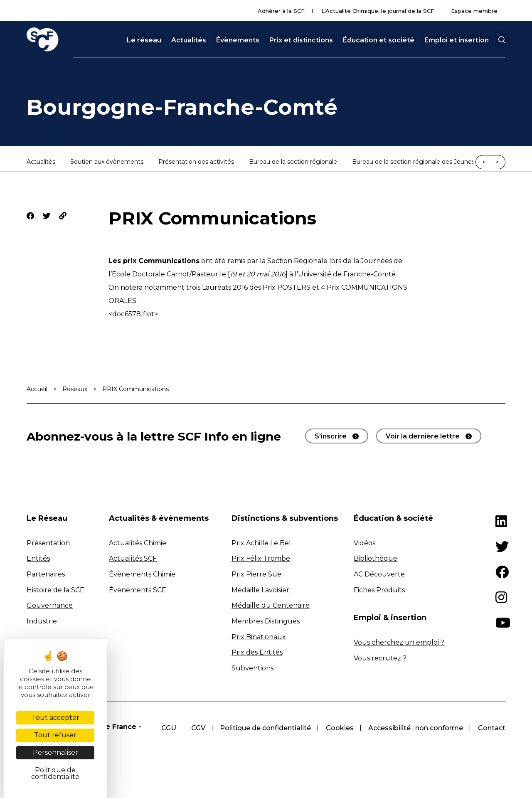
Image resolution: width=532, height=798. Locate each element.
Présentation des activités (196, 162)
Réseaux (75, 389)
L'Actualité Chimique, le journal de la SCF (378, 11)
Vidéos (365, 543)
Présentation (48, 543)
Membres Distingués (266, 621)
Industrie (42, 621)
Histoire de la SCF (55, 590)
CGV (197, 728)
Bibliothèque (376, 558)
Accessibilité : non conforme (416, 728)
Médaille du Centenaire (271, 605)
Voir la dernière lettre (423, 436)
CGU (168, 728)
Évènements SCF (137, 590)
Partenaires (46, 574)
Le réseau (144, 40)
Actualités (189, 40)
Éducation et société (379, 40)
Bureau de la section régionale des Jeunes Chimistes (429, 162)
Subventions (252, 668)
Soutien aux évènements (107, 162)
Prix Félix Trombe (261, 558)
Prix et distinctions (301, 40)
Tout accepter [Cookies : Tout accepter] (55, 718)
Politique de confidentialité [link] (55, 773)
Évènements (238, 40)
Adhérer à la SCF (281, 11)
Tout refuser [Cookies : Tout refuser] (55, 735)
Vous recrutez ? (380, 658)
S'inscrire (331, 436)
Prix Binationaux (259, 637)
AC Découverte (379, 574)
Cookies (339, 728)
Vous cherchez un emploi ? (399, 642)
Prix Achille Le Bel (261, 543)
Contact (492, 728)
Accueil (37, 389)
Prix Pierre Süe (256, 574)
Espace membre (474, 11)
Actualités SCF (133, 558)
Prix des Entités (257, 652)
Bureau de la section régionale (293, 162)
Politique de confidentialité (265, 728)
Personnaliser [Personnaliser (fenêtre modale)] (55, 752)
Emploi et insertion (457, 40)
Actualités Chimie (138, 543)
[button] (502, 40)
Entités (38, 558)
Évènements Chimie (142, 574)
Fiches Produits (379, 590)
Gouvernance (50, 605)
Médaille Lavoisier (260, 590)
